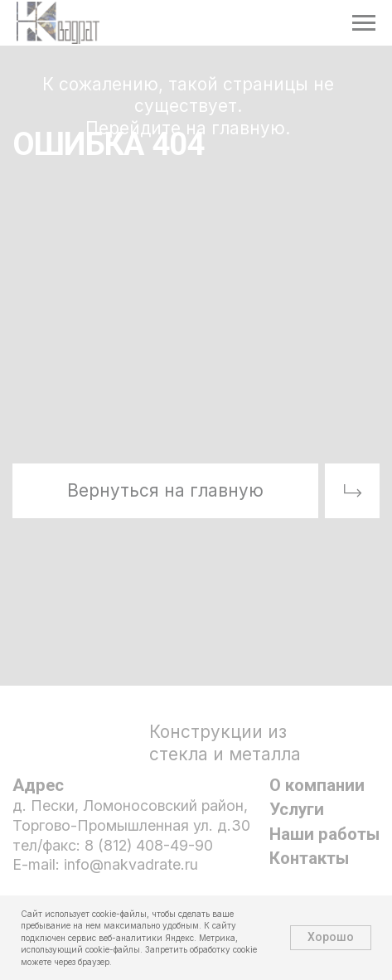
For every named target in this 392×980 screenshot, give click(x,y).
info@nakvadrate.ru (131, 864)
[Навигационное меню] (364, 23)
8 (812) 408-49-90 (149, 845)
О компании (317, 785)
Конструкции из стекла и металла (225, 743)
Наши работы (324, 834)
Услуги (297, 809)
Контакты (309, 858)
